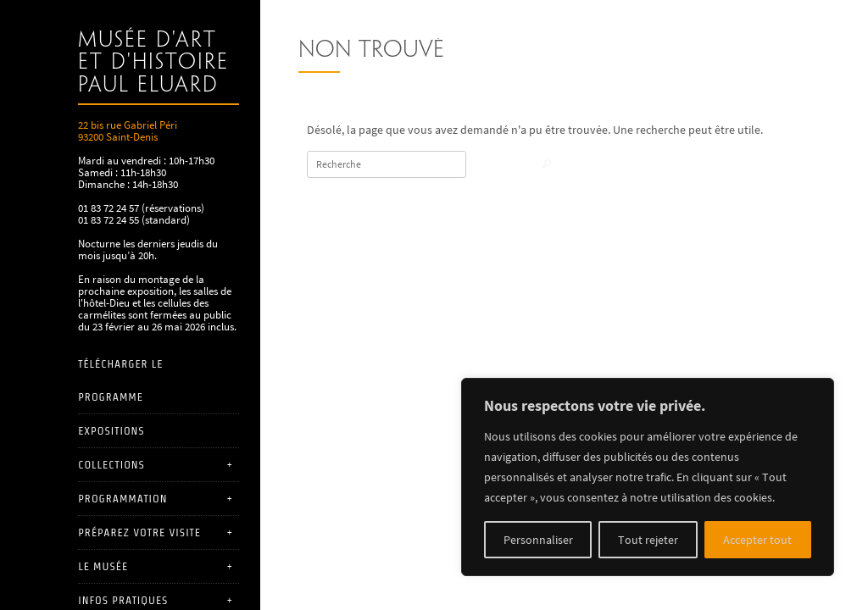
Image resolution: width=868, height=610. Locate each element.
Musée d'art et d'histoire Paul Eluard (153, 63)
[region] (648, 477)
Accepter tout (757, 540)
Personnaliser (538, 540)
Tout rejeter (648, 540)
